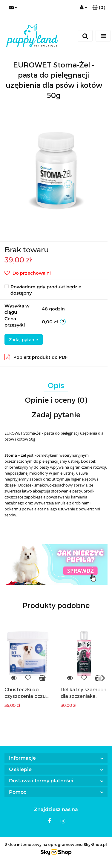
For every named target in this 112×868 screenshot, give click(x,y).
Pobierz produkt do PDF (36, 357)
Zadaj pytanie (24, 340)
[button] (99, 7)
